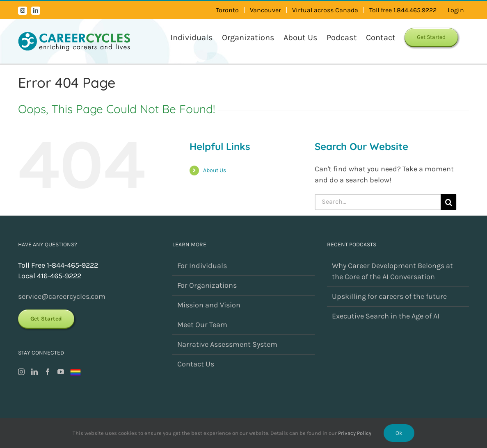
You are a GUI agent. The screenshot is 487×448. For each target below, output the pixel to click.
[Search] (448, 202)
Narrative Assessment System (227, 344)
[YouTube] (61, 372)
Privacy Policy (355, 433)
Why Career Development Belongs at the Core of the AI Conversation (392, 271)
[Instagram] (21, 372)
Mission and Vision (209, 305)
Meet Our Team (202, 325)
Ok (399, 433)
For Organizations (207, 285)
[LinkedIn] (34, 372)
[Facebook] (48, 372)
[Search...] (378, 202)
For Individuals (202, 266)
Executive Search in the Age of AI (386, 316)
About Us (215, 170)
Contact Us (196, 364)
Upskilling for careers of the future (389, 296)
